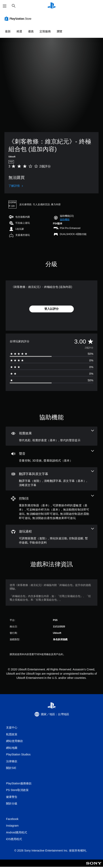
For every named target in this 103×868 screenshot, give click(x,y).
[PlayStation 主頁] (52, 6)
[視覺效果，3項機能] (51, 436)
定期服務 (45, 31)
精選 (19, 31)
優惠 (31, 31)
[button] (65, 220)
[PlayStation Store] (19, 18)
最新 (8, 31)
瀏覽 (59, 31)
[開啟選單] (5, 6)
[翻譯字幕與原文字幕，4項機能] (51, 479)
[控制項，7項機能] (51, 508)
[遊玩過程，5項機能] (51, 536)
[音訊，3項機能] (51, 456)
